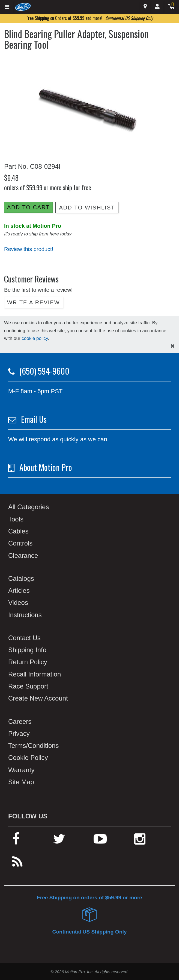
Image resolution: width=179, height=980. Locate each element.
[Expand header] (7, 7)
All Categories (29, 507)
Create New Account (38, 698)
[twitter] (59, 841)
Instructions (25, 615)
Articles (19, 590)
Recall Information (35, 674)
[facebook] (16, 841)
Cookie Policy (28, 758)
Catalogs (21, 578)
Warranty (21, 770)
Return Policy (28, 662)
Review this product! (29, 249)
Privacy (19, 733)
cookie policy (35, 338)
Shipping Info (27, 650)
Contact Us (24, 638)
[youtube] (100, 841)
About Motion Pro (46, 467)
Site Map (21, 782)
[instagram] (140, 841)
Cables (18, 531)
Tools (16, 519)
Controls (20, 543)
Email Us (34, 419)
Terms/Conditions (33, 746)
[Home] (23, 7)
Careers (20, 721)
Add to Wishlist (87, 208)
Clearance (23, 555)
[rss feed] (17, 864)
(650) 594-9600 (44, 371)
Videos (18, 603)
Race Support (28, 686)
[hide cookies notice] (173, 346)
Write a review (34, 302)
